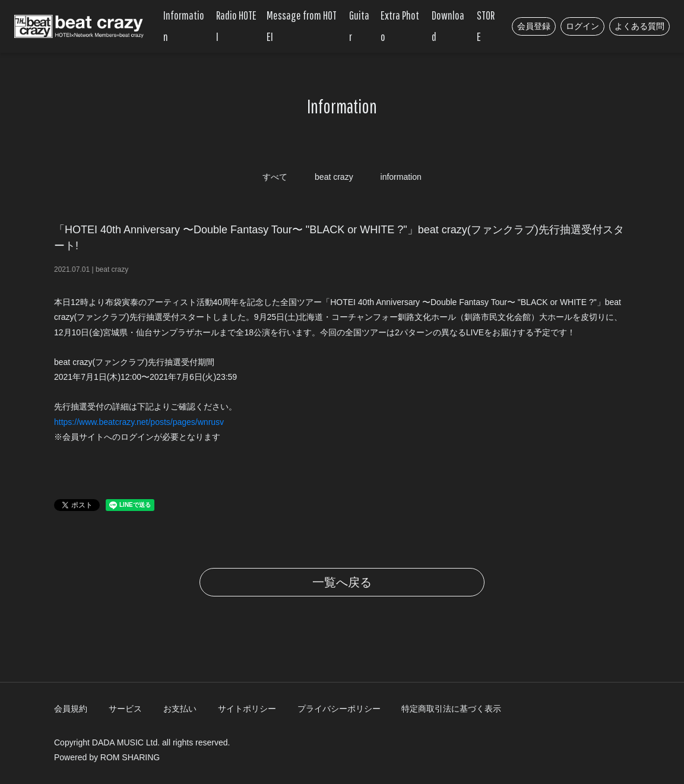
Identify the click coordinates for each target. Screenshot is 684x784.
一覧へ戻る (342, 582)
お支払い (180, 709)
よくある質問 (639, 26)
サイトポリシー (247, 709)
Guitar (359, 26)
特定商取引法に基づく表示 (451, 709)
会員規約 (71, 709)
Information (184, 26)
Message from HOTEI (302, 26)
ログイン (582, 26)
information (401, 177)
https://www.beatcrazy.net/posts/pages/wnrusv (139, 422)
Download (448, 26)
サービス (125, 709)
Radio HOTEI (236, 26)
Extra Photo (400, 26)
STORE (486, 26)
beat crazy (334, 177)
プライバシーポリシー (339, 709)
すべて (275, 177)
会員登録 (534, 26)
